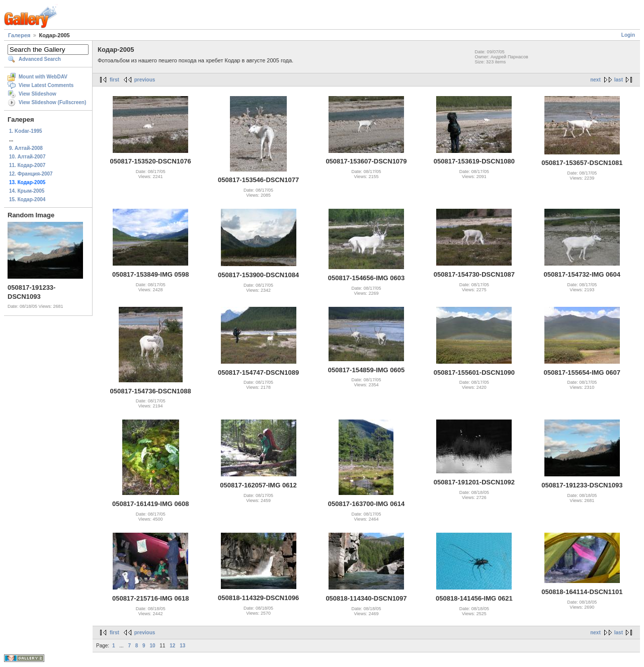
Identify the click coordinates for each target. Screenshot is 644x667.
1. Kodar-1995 (26, 131)
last (619, 80)
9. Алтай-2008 (26, 148)
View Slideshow (37, 94)
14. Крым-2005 (27, 191)
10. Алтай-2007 (27, 157)
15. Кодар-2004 (27, 199)
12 (172, 646)
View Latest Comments (46, 85)
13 (182, 646)
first (114, 80)
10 (152, 646)
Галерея (19, 35)
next (595, 80)
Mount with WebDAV (43, 77)
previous (145, 80)
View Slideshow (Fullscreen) (52, 102)
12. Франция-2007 (31, 174)
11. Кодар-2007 (27, 165)
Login (628, 35)
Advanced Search (40, 59)
